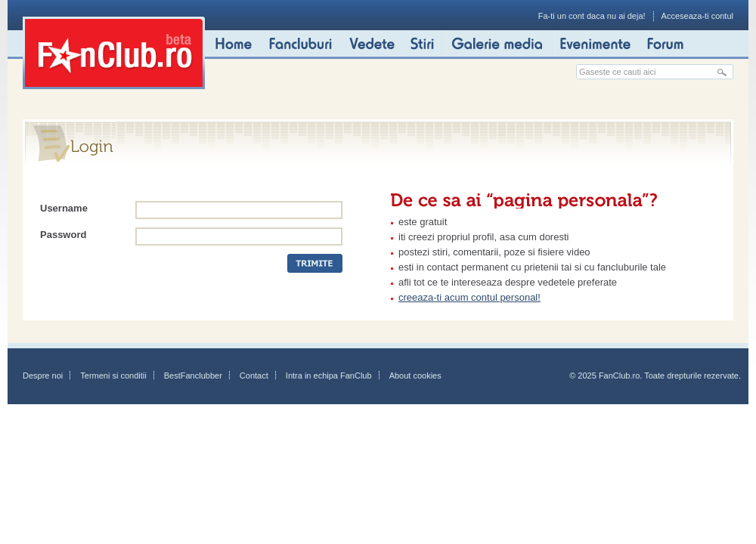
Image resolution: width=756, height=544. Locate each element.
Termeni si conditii (113, 376)
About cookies (415, 376)
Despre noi (43, 376)
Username (64, 208)
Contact (254, 376)
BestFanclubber (193, 376)
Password (63, 235)
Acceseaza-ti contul (697, 16)
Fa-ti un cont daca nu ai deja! (592, 16)
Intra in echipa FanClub (329, 376)
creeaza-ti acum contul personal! (469, 297)
